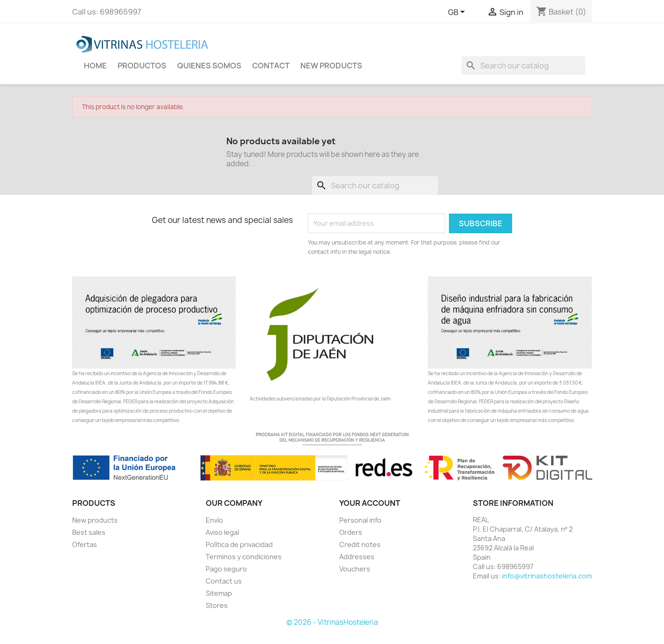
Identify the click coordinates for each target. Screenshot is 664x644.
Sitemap (219, 593)
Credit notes (360, 544)
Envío (214, 520)
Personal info (360, 520)
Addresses (357, 557)
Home (95, 66)
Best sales (89, 532)
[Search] (523, 66)
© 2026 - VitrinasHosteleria (332, 622)
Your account (370, 503)
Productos (142, 66)
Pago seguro (226, 569)
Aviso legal (222, 532)
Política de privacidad (239, 544)
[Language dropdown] (458, 13)
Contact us (224, 581)
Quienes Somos (209, 66)
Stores (217, 605)
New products (95, 520)
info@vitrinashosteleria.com (547, 576)
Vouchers (355, 569)
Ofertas (85, 544)
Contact (271, 66)
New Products (331, 66)
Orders (351, 532)
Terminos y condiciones (244, 557)
